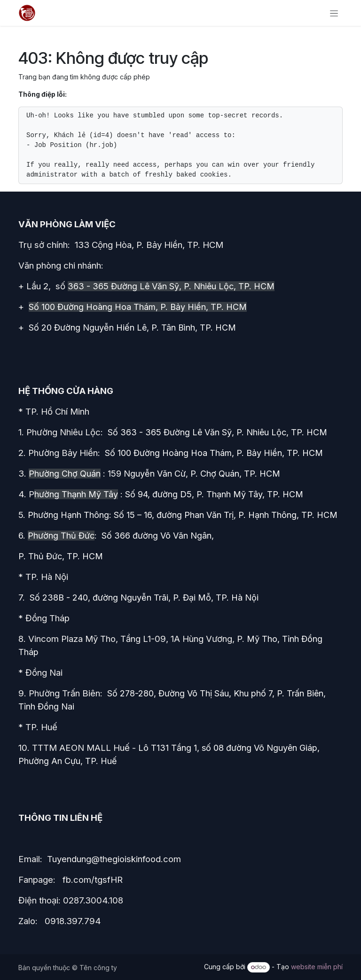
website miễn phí (317, 967)
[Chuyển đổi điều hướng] (334, 13)
